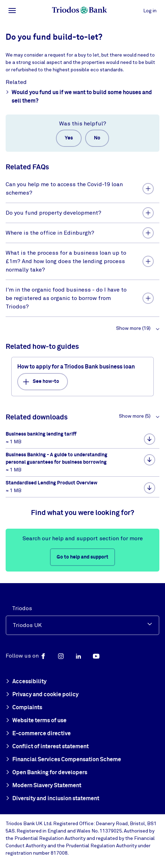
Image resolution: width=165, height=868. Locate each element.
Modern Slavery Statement (43, 786)
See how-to (41, 382)
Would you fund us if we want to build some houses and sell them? (79, 96)
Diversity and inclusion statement (52, 799)
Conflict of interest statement (47, 747)
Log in (150, 11)
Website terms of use (36, 721)
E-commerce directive (38, 734)
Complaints (24, 708)
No (97, 138)
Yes (69, 138)
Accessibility (26, 682)
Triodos (22, 608)
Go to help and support (82, 557)
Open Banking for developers (46, 773)
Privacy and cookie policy (42, 695)
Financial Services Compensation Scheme (63, 760)
